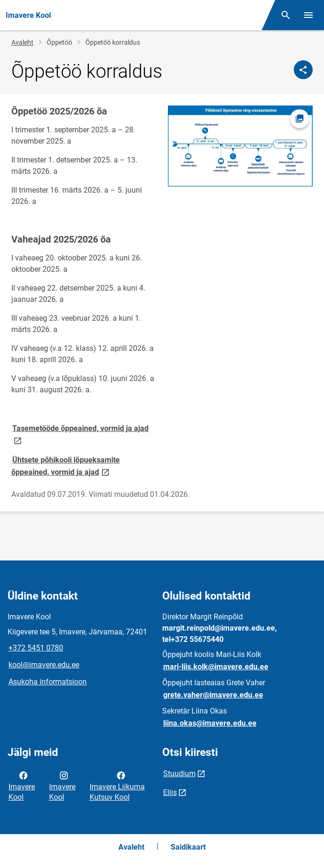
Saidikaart (188, 847)
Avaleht (22, 42)
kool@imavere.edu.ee (44, 665)
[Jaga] (303, 70)
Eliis (170, 792)
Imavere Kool (22, 786)
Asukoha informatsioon (48, 682)
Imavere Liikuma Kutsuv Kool (117, 786)
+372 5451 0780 (36, 648)
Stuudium (179, 774)
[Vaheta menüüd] (308, 15)
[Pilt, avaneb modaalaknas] (241, 146)
